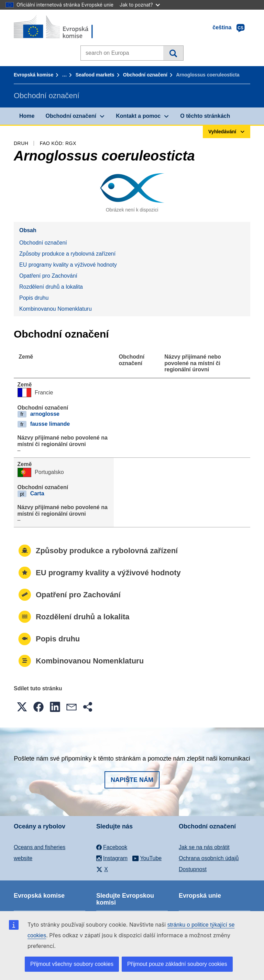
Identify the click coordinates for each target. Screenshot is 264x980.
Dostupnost (193, 869)
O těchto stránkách (205, 116)
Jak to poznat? (140, 5)
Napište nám (132, 780)
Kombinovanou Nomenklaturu (56, 309)
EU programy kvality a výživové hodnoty (68, 265)
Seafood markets (95, 75)
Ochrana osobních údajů (209, 858)
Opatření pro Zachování (48, 276)
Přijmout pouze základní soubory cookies (177, 964)
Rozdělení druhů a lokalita (51, 287)
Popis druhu (34, 298)
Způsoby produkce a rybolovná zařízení (67, 254)
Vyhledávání (173, 53)
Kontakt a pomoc (138, 116)
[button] (22, 707)
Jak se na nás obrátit (204, 847)
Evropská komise (34, 75)
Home (27, 116)
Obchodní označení (145, 75)
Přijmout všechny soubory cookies (72, 964)
